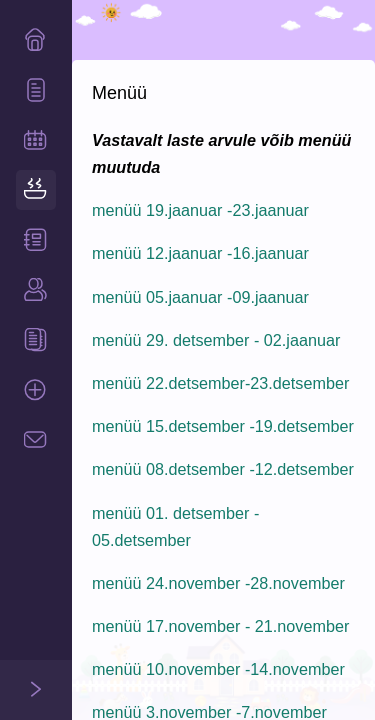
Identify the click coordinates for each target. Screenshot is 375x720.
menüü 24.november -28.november (218, 583)
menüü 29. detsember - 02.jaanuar (216, 340)
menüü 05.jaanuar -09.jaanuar (200, 297)
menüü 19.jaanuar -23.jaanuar (200, 210)
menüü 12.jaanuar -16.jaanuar (200, 253)
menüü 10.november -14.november (218, 669)
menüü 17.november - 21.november (220, 626)
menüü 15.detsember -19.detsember (223, 426)
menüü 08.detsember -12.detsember (223, 469)
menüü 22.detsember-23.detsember (220, 383)
